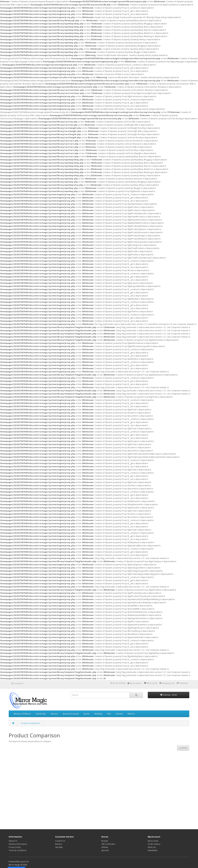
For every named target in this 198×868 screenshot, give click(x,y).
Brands (105, 841)
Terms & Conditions (18, 850)
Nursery (54, 714)
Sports (87, 714)
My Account (153, 841)
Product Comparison (30, 723)
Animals (119, 714)
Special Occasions (71, 714)
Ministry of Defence (22, 714)
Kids (109, 714)
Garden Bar (41, 714)
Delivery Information (18, 844)
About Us (13, 841)
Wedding (98, 714)
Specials (105, 850)
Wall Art (131, 714)
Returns (59, 844)
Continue (183, 748)
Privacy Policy (15, 847)
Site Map (59, 847)
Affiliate (105, 847)
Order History (154, 844)
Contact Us (60, 841)
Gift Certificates (108, 844)
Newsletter (153, 850)
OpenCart (24, 862)
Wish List (152, 847)
